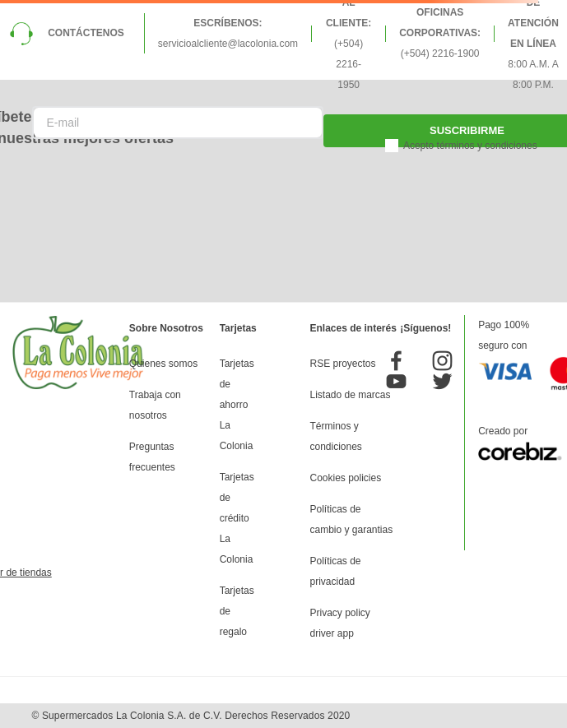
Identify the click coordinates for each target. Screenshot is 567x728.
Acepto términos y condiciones (470, 146)
